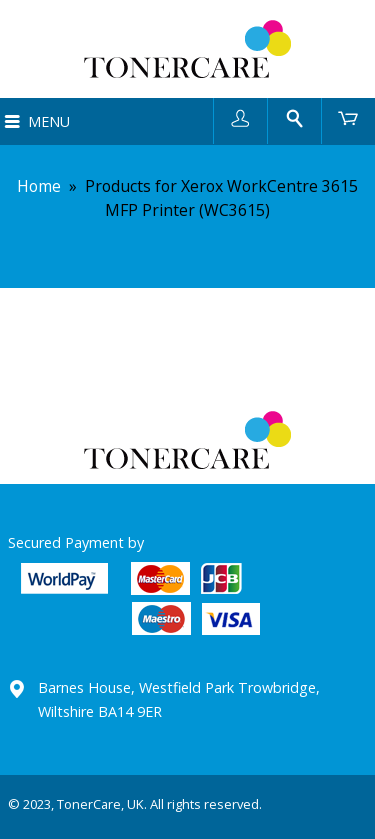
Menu (49, 121)
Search (294, 117)
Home (39, 186)
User (240, 117)
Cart (348, 117)
